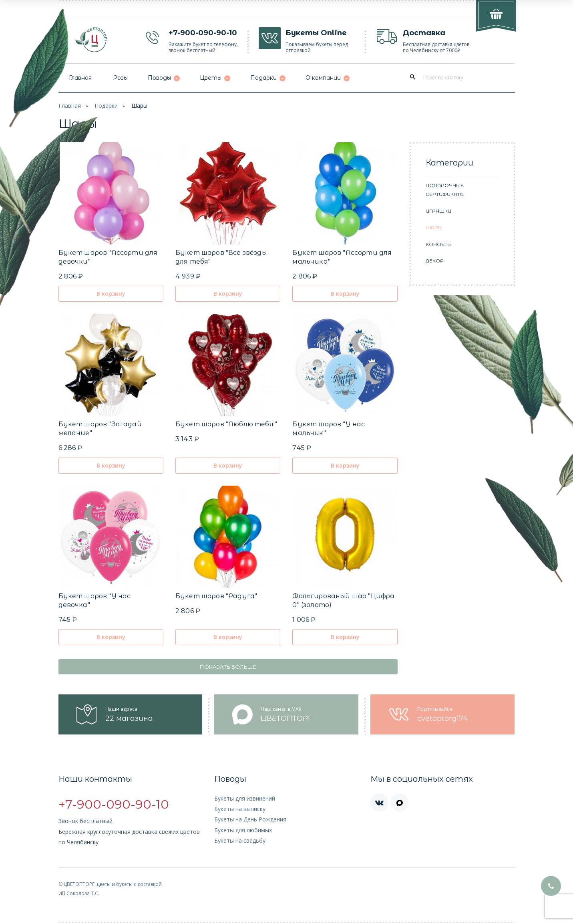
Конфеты (439, 244)
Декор (435, 261)
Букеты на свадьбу (240, 840)
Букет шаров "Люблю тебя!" (226, 424)
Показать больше (228, 667)
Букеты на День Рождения (250, 819)
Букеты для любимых (243, 830)
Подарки (106, 106)
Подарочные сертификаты (445, 190)
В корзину (111, 294)
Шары (139, 106)
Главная (70, 106)
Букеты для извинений (245, 798)
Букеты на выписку (240, 809)
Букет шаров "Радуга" (216, 596)
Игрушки (438, 211)
